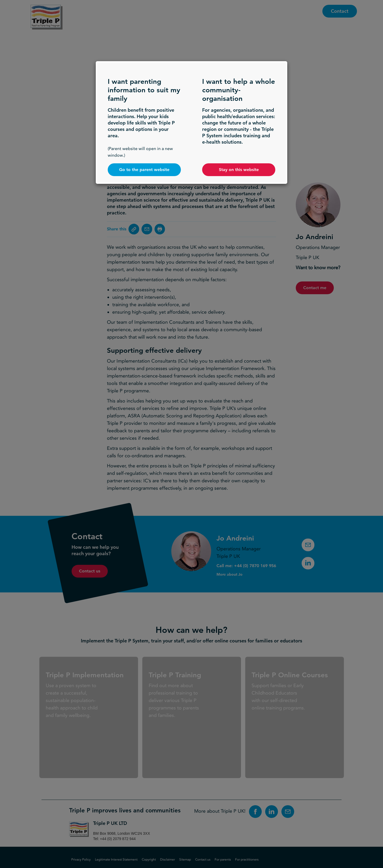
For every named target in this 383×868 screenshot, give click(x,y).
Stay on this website (239, 170)
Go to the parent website (144, 170)
